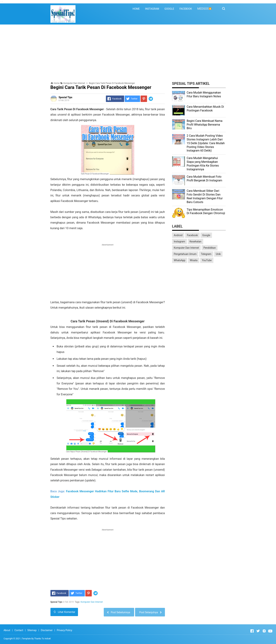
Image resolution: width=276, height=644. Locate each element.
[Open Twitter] (258, 631)
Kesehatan (196, 241)
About (7, 630)
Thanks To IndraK (42, 639)
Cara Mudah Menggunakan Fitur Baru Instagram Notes (204, 94)
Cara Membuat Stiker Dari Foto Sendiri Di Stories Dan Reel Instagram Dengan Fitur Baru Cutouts (205, 196)
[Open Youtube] (270, 631)
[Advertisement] (138, 53)
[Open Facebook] (252, 631)
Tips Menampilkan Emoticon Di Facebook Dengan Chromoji (206, 211)
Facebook (192, 235)
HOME (136, 9)
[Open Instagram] (264, 631)
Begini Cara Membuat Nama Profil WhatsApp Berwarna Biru (205, 125)
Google (206, 235)
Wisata (194, 260)
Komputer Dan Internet (92, 602)
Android (178, 235)
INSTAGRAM (152, 9)
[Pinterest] (144, 99)
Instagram (179, 241)
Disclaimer (47, 630)
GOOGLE (169, 9)
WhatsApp (180, 260)
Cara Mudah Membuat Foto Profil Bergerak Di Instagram (205, 179)
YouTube (207, 260)
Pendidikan (210, 248)
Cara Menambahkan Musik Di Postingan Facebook (205, 109)
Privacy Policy (64, 630)
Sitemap (32, 630)
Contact (19, 630)
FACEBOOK (186, 9)
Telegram (206, 254)
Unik (218, 254)
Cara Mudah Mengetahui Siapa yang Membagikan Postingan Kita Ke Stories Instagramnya (203, 164)
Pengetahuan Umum (185, 254)
